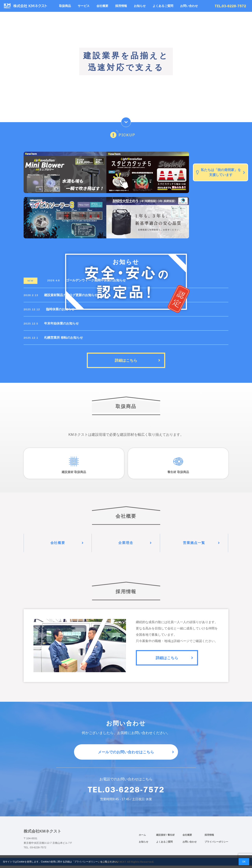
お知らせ (140, 6)
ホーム (142, 837)
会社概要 (102, 6)
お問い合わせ (189, 6)
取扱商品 (65, 6)
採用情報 (121, 6)
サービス (84, 6)
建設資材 (161, 837)
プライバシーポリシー (216, 844)
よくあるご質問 (163, 6)
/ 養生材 (170, 837)
